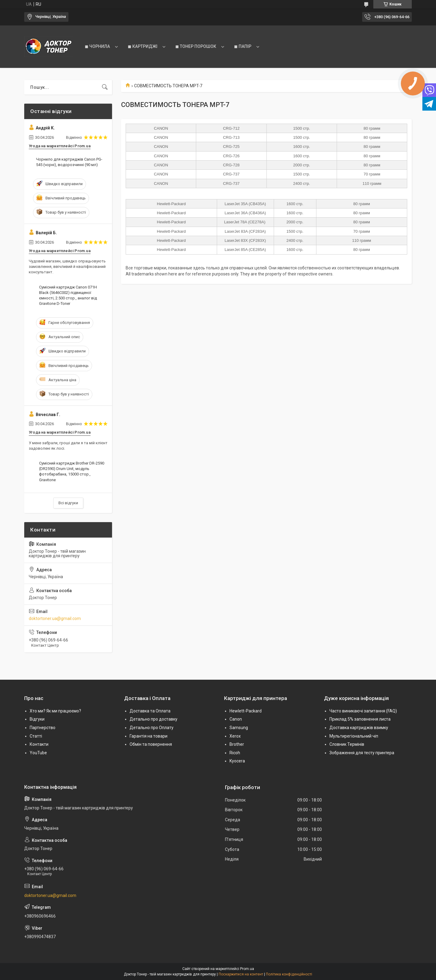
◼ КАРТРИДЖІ (143, 46)
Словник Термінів (347, 744)
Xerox (235, 736)
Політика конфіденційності (289, 974)
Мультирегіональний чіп (354, 736)
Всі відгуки (68, 503)
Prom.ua (247, 969)
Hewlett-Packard (246, 711)
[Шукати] (105, 87)
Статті (36, 736)
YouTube (38, 753)
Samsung (239, 728)
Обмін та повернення (151, 744)
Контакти (39, 744)
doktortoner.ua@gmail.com (55, 618)
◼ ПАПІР (243, 46)
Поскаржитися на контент (241, 974)
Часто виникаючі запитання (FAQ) (363, 711)
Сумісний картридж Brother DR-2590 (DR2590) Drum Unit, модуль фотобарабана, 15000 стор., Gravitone (72, 472)
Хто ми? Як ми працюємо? (55, 711)
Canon (236, 719)
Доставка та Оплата (150, 711)
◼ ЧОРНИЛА (97, 46)
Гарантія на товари (149, 736)
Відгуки (37, 719)
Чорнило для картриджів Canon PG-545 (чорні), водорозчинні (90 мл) (69, 162)
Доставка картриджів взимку (359, 728)
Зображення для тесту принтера (362, 753)
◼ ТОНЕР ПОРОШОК (196, 46)
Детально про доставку (154, 719)
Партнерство (43, 728)
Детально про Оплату (152, 728)
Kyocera (237, 761)
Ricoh (235, 753)
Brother (237, 744)
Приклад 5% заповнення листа (360, 719)
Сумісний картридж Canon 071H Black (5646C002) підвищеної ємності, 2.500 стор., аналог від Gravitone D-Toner (68, 295)
